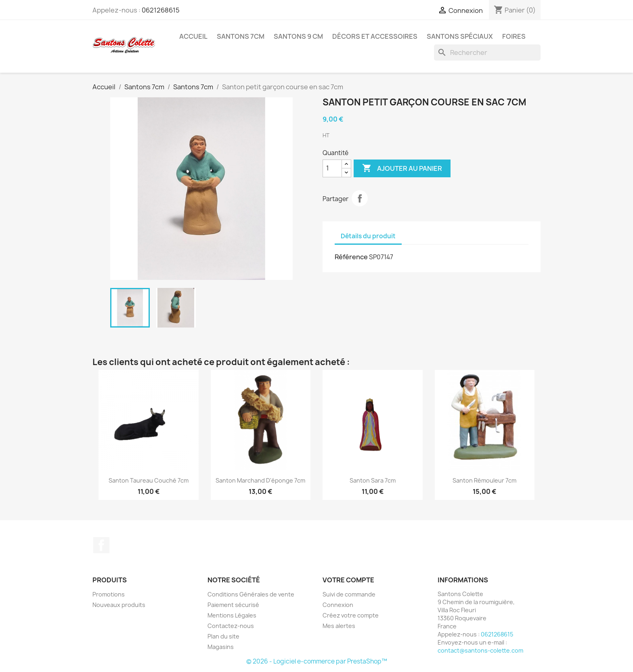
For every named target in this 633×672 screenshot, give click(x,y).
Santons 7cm (241, 36)
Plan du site (223, 636)
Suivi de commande (349, 594)
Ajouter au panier (402, 168)
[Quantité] (332, 168)
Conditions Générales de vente (251, 594)
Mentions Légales (232, 615)
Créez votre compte (351, 615)
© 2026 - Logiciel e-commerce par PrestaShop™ (317, 661)
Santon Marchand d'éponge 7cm (260, 480)
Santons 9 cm (298, 36)
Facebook (101, 545)
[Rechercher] (487, 52)
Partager (360, 198)
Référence (351, 257)
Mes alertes (339, 626)
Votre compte (348, 580)
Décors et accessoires (375, 36)
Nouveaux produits (119, 605)
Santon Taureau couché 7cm (149, 480)
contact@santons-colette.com (480, 650)
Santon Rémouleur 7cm (484, 480)
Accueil (193, 36)
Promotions (109, 594)
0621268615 (161, 10)
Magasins (221, 647)
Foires (514, 36)
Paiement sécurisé (233, 605)
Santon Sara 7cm (373, 480)
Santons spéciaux (460, 36)
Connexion (338, 605)
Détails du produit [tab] (368, 236)
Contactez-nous (231, 626)
